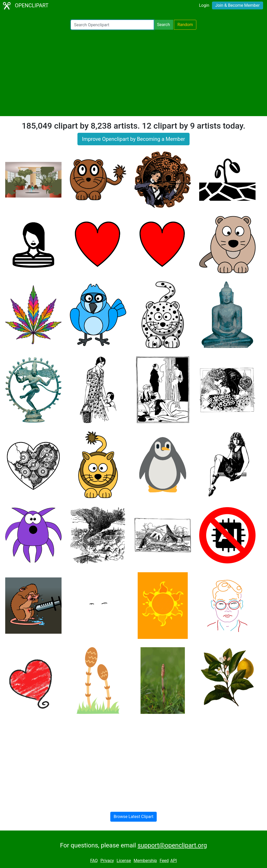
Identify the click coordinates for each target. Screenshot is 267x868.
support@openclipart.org (172, 845)
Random (185, 25)
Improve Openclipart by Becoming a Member (133, 139)
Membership (145, 861)
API (174, 861)
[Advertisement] (133, 73)
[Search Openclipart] (112, 25)
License (124, 861)
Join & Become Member (238, 5)
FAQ (94, 861)
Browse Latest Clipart (134, 817)
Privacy (107, 861)
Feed (164, 861)
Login (204, 5)
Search (163, 25)
